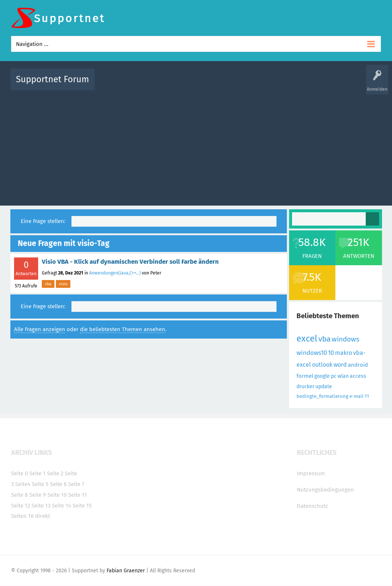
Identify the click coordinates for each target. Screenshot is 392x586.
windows (346, 339)
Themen (236, 85)
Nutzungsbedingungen (325, 490)
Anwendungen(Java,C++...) (115, 273)
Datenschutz (312, 506)
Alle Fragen (149, 85)
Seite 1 (37, 473)
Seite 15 (82, 506)
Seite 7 (76, 484)
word (340, 365)
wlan (343, 376)
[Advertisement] (196, 146)
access (358, 376)
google (322, 376)
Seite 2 (55, 473)
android (358, 365)
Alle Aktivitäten (115, 85)
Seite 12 (21, 506)
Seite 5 (40, 484)
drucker (305, 387)
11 (367, 396)
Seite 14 (61, 506)
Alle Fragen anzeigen (40, 329)
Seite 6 (58, 484)
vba (48, 284)
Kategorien (262, 85)
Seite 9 (38, 495)
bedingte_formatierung (322, 396)
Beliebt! (175, 85)
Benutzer (289, 85)
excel (307, 339)
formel (305, 376)
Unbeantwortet (206, 85)
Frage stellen (317, 85)
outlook (322, 365)
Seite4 (23, 484)
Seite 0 (19, 473)
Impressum (311, 473)
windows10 (312, 353)
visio (63, 284)
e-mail (356, 396)
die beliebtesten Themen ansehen (123, 329)
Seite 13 (41, 506)
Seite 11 (78, 495)
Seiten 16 (22, 516)
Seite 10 (57, 495)
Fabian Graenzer (126, 571)
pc (334, 376)
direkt (43, 516)
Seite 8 (19, 495)
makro (344, 353)
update (324, 387)
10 (331, 353)
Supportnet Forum (53, 79)
